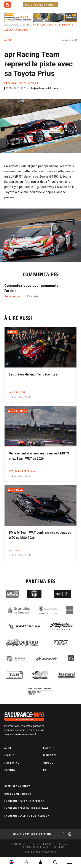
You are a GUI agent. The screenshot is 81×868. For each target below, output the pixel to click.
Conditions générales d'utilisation (33, 844)
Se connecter (13, 297)
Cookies (59, 847)
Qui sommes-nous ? (18, 794)
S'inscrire (33, 297)
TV (44, 770)
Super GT (28, 25)
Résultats (50, 755)
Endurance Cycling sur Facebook (27, 816)
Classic (9, 755)
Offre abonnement (40, 5)
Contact (64, 844)
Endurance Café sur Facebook (24, 801)
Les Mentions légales (36, 847)
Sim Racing (12, 763)
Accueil (9, 25)
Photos (48, 763)
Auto (18, 25)
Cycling (10, 770)
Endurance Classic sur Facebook (26, 808)
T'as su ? (49, 748)
